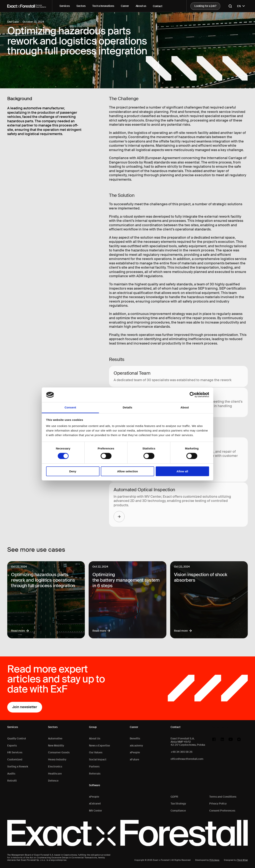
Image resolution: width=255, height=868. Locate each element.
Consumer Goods (59, 752)
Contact (158, 6)
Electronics (55, 767)
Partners (94, 767)
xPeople (94, 797)
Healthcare (55, 774)
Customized (15, 760)
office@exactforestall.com (187, 759)
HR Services (15, 752)
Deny (73, 471)
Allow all (182, 471)
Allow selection (127, 471)
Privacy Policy (218, 804)
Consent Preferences (222, 811)
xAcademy (136, 746)
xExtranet (95, 804)
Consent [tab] (70, 407)
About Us (95, 739)
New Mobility (56, 746)
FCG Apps (215, 860)
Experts (12, 746)
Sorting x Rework (18, 767)
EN (241, 6)
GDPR (174, 797)
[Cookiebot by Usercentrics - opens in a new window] (192, 395)
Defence (53, 781)
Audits (11, 774)
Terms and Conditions (223, 797)
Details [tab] (127, 407)
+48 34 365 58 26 (182, 752)
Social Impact (98, 760)
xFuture (134, 760)
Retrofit (12, 781)
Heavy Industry (57, 760)
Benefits (135, 739)
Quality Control (17, 739)
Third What (242, 860)
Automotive (55, 739)
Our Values (96, 752)
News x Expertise (99, 746)
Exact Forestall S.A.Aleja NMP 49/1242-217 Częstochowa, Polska (188, 742)
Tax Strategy (178, 804)
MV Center (95, 811)
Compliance (178, 811)
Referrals (95, 774)
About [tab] (185, 407)
